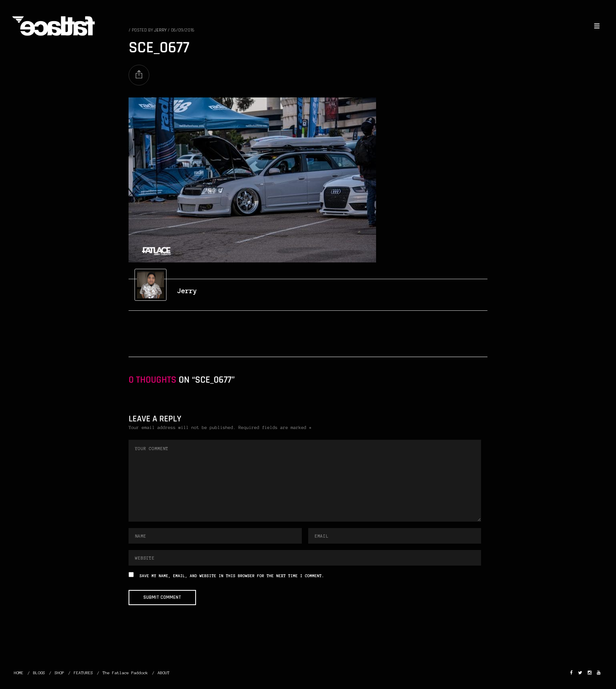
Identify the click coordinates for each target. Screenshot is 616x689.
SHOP (59, 673)
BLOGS (39, 673)
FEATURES (83, 673)
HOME (19, 673)
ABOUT (164, 673)
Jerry (187, 291)
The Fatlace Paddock (125, 673)
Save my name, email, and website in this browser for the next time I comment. (232, 576)
